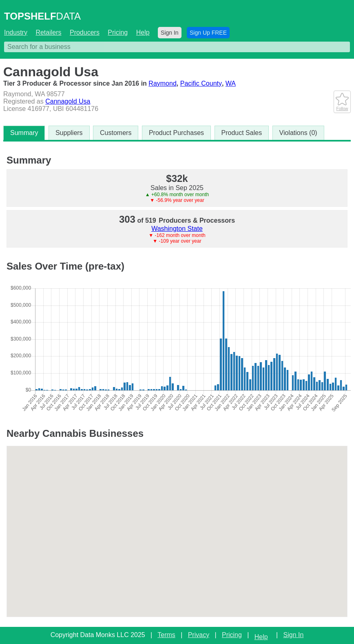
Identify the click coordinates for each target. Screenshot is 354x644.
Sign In (170, 33)
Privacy (199, 635)
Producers (85, 32)
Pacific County (201, 83)
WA (231, 83)
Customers (116, 133)
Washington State (177, 229)
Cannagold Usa (68, 101)
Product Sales (242, 133)
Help (143, 32)
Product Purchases (176, 133)
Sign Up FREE (208, 33)
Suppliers (69, 133)
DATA (42, 16)
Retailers (48, 32)
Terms (166, 635)
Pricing (118, 32)
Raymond (162, 83)
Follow (342, 106)
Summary (24, 133)
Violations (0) (298, 133)
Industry (16, 32)
